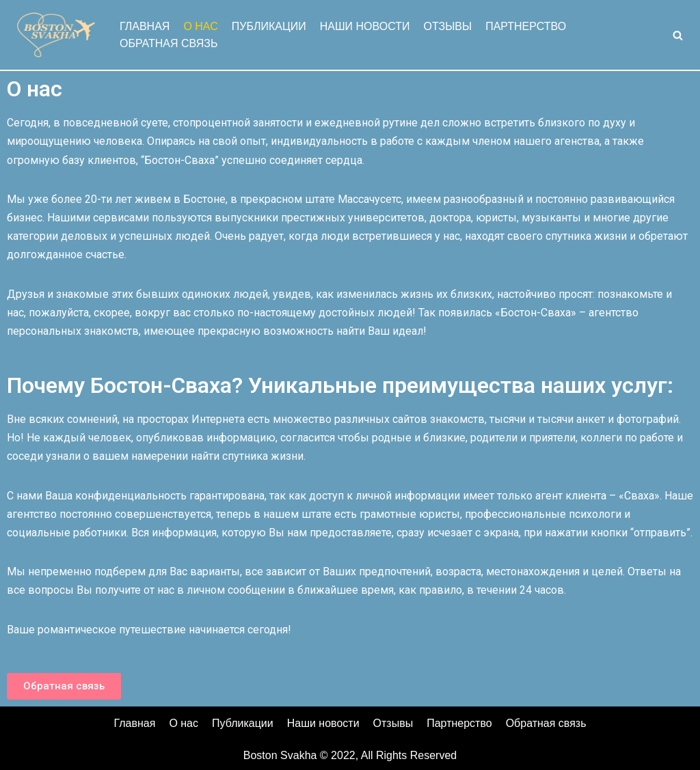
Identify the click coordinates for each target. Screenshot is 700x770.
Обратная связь (169, 43)
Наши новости (365, 26)
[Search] (678, 35)
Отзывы (447, 26)
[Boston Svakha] (55, 35)
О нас (200, 26)
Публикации (269, 26)
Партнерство (526, 26)
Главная (145, 26)
